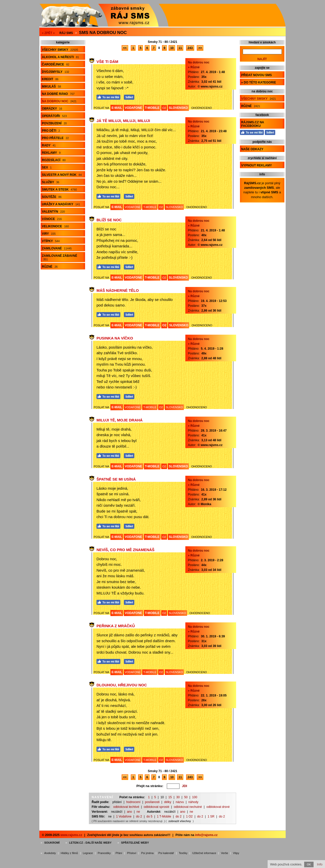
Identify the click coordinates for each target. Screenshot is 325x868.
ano (129, 812)
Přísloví (132, 853)
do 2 (139, 816)
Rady (49, 145)
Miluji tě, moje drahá (120, 420)
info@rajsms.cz (206, 835)
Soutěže (52, 197)
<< (125, 48)
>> (200, 48)
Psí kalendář (166, 853)
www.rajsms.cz (71, 835)
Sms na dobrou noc (103, 33)
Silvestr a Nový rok (62, 175)
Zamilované (57, 248)
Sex (47, 167)
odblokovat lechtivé (126, 807)
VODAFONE (134, 108)
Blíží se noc (109, 220)
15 (170, 797)
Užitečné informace (204, 853)
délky (168, 802)
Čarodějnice (56, 64)
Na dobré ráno (58, 94)
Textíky (183, 853)
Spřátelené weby (135, 843)
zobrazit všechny (180, 821)
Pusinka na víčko (115, 338)
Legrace (88, 853)
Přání (119, 853)
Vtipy (236, 853)
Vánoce (52, 219)
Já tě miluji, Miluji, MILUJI (123, 121)
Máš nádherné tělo (118, 290)
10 (172, 48)
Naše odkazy (252, 149)
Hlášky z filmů (69, 853)
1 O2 (189, 816)
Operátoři (54, 116)
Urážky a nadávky (61, 204)
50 (186, 797)
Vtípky (51, 241)
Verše (224, 853)
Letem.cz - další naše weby (90, 843)
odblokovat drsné (218, 807)
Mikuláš (51, 87)
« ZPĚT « (48, 33)
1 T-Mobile (164, 816)
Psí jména (147, 853)
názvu (180, 802)
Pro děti (51, 131)
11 (180, 48)
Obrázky (52, 109)
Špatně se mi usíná (116, 479)
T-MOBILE (152, 108)
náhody (193, 802)
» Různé (194, 67)
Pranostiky (104, 853)
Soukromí (52, 843)
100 (195, 797)
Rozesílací (54, 160)
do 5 (149, 816)
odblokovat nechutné (188, 807)
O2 (164, 108)
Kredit (50, 79)
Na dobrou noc (59, 101)
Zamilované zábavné (60, 257)
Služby (51, 182)
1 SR (211, 816)
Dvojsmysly (55, 72)
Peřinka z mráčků (116, 626)
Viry (49, 234)
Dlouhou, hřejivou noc (122, 685)
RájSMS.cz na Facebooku (253, 124)
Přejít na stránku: (150, 786)
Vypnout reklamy (257, 165)
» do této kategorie (259, 82)
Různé (50, 267)
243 (190, 48)
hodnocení (133, 802)
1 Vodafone (124, 816)
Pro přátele (55, 138)
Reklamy (51, 153)
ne (138, 812)
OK (309, 864)
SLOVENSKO (178, 108)
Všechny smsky (60, 50)
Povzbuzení (54, 123)
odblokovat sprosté (157, 807)
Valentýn (53, 212)
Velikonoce (55, 226)
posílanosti (152, 802)
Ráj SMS (66, 33)
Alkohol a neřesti (60, 57)
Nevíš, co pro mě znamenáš (125, 550)
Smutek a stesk (59, 190)
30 (178, 797)
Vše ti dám (107, 62)
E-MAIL (117, 108)
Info (320, 864)
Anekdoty (50, 853)
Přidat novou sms (256, 75)
